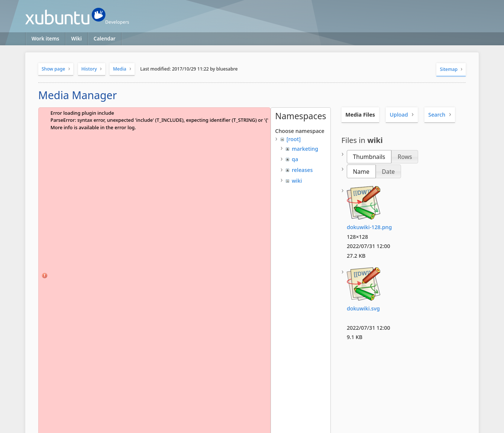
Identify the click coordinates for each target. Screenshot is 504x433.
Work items (46, 39)
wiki (297, 181)
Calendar (105, 39)
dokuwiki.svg (363, 308)
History (89, 69)
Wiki (77, 39)
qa (295, 159)
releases (302, 170)
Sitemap (449, 69)
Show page (53, 69)
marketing (305, 149)
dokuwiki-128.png (369, 227)
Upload (399, 115)
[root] (294, 139)
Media (120, 69)
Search (437, 115)
